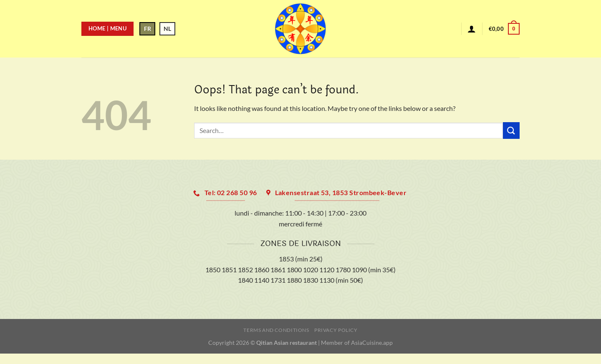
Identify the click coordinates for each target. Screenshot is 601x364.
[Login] (472, 29)
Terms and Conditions (276, 330)
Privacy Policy (336, 330)
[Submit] (511, 130)
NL (167, 29)
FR (148, 29)
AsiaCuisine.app (372, 343)
